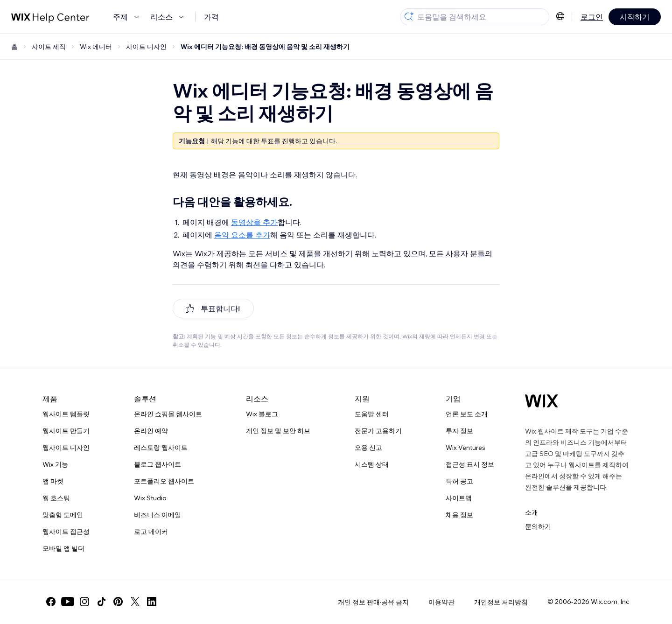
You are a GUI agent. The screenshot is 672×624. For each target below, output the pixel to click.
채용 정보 (459, 515)
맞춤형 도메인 (63, 515)
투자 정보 (459, 431)
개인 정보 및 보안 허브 (278, 431)
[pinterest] (118, 602)
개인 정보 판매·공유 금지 (373, 602)
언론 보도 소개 (467, 414)
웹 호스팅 (56, 498)
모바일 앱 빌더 (63, 548)
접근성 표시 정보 (470, 464)
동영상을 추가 (254, 222)
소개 (532, 512)
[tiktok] (101, 602)
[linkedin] (152, 602)
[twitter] (135, 602)
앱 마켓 (53, 481)
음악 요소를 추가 (242, 235)
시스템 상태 (372, 464)
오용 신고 (368, 448)
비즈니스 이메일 (157, 515)
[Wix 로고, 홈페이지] (542, 401)
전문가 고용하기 (378, 431)
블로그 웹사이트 (157, 464)
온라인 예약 (151, 431)
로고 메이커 (151, 532)
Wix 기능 (55, 464)
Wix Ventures (465, 448)
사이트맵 (459, 498)
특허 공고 (459, 481)
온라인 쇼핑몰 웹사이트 (168, 414)
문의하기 (538, 526)
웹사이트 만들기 (66, 431)
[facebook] (51, 602)
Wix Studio (150, 498)
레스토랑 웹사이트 (161, 448)
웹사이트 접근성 (66, 532)
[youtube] (68, 602)
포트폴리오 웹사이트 (164, 481)
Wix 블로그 (262, 414)
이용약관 (441, 602)
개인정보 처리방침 (501, 602)
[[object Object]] (213, 308)
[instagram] (84, 602)
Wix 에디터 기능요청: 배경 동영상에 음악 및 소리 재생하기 (265, 47)
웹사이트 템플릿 (66, 414)
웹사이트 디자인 (66, 448)
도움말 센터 (372, 414)
